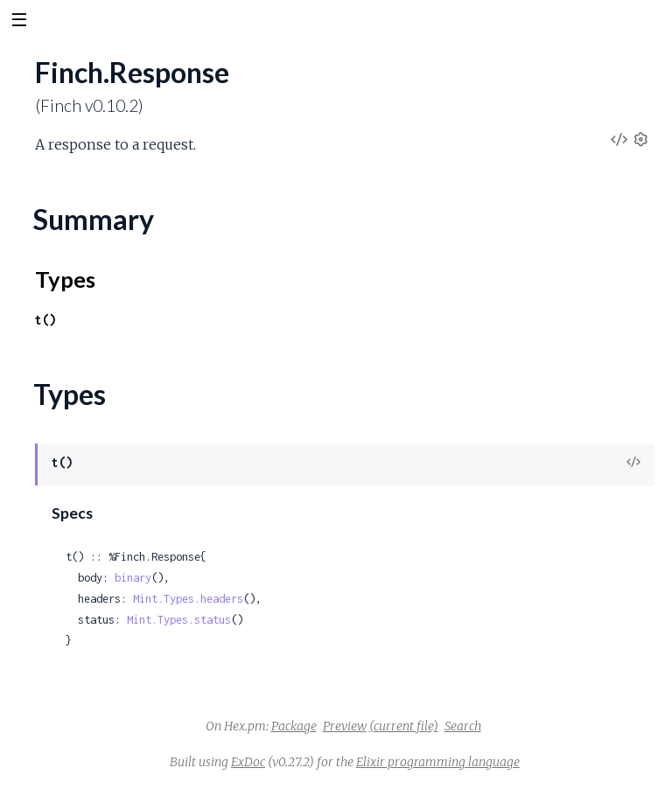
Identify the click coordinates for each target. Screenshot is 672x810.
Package (294, 726)
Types (65, 279)
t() (45, 320)
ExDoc (248, 762)
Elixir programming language (438, 762)
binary (133, 578)
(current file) (404, 726)
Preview (345, 726)
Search (463, 726)
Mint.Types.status (179, 620)
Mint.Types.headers (188, 599)
